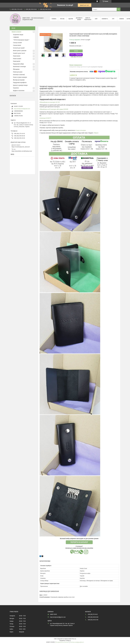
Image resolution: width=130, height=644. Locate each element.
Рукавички (16, 88)
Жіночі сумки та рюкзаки (20, 51)
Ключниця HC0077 (45, 118)
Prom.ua (74, 639)
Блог (96, 19)
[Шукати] (119, 9)
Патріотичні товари (18, 35)
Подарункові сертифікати (20, 83)
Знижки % (105, 19)
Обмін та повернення (88, 19)
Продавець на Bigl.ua (65, 641)
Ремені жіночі (17, 56)
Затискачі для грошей (19, 48)
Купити (76, 51)
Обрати (96, 133)
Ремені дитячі (17, 61)
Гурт (113, 19)
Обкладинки (16, 69)
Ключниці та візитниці (19, 75)
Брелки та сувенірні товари (20, 85)
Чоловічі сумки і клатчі (19, 53)
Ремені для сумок (18, 72)
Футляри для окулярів (19, 80)
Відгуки (71, 19)
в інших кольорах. (81, 130)
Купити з (76, 55)
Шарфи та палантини (19, 91)
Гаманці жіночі (17, 45)
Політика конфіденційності (77, 642)
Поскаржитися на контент (62, 642)
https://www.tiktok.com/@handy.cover (22, 151)
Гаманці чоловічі (17, 43)
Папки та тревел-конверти (20, 77)
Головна (54, 19)
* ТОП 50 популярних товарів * (21, 40)
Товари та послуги (16, 32)
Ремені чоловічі (17, 59)
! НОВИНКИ (16, 37)
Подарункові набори (18, 64)
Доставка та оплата (79, 19)
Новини (122, 19)
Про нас (62, 19)
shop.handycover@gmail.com (22, 109)
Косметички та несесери (19, 67)
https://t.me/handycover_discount (21, 147)
